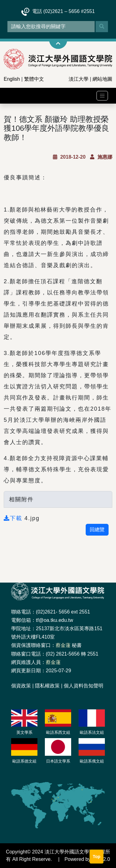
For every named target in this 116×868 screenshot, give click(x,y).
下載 (14, 518)
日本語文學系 (58, 761)
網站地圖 (102, 79)
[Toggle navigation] (102, 96)
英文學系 (24, 732)
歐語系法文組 (92, 732)
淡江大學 (79, 79)
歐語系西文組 (58, 732)
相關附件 (21, 499)
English (12, 79)
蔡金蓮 (63, 645)
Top (97, 857)
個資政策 (21, 686)
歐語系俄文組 (92, 761)
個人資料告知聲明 (84, 686)
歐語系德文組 (24, 761)
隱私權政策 (47, 686)
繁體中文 (34, 79)
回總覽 (97, 530)
